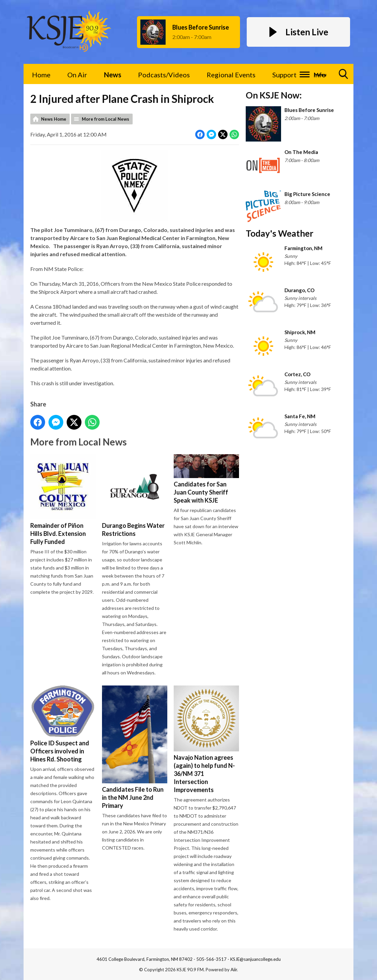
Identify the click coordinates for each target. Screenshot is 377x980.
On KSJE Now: (274, 95)
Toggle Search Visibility (344, 76)
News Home (54, 119)
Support (284, 75)
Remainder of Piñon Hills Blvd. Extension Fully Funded (63, 500)
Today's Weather (280, 233)
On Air (77, 75)
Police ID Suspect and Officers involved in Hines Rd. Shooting (63, 724)
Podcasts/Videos (164, 75)
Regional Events (231, 75)
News (113, 75)
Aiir (234, 970)
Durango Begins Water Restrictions (135, 496)
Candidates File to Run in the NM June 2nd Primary (135, 747)
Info (320, 75)
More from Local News (106, 119)
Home (41, 75)
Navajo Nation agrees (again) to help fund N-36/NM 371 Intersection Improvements (206, 739)
